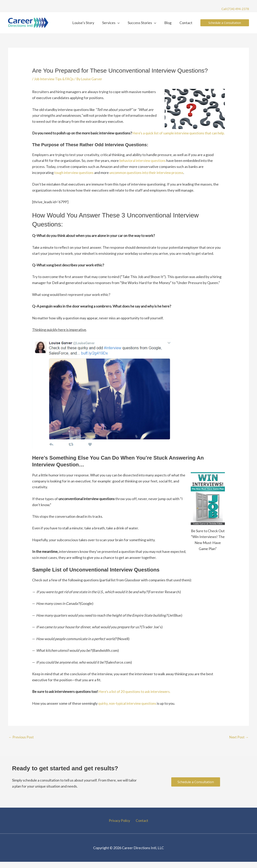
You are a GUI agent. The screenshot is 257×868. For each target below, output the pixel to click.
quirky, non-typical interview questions (128, 709)
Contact (141, 826)
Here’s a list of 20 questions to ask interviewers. (136, 697)
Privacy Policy (120, 826)
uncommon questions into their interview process (150, 178)
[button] (120, 23)
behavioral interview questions (144, 166)
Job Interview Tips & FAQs (55, 79)
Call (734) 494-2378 (235, 9)
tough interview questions (75, 178)
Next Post (239, 743)
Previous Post (21, 743)
